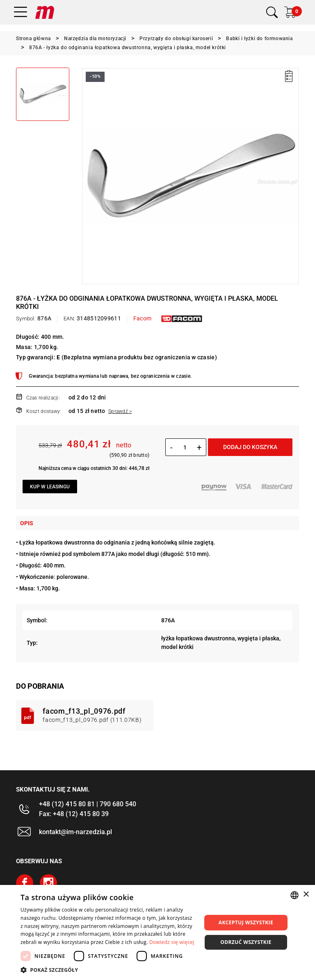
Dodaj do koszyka (250, 447)
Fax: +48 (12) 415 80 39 (74, 814)
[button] (108, 970)
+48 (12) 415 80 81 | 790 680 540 (88, 804)
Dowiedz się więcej (172, 942)
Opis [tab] (27, 523)
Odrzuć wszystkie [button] (246, 942)
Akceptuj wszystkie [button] (246, 922)
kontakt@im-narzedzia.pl (75, 832)
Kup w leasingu (50, 487)
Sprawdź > (120, 411)
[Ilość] (185, 447)
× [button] (306, 895)
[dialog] (157, 932)
